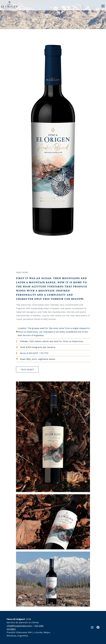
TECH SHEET (27, 370)
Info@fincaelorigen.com (19, 626)
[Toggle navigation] (103, 6)
